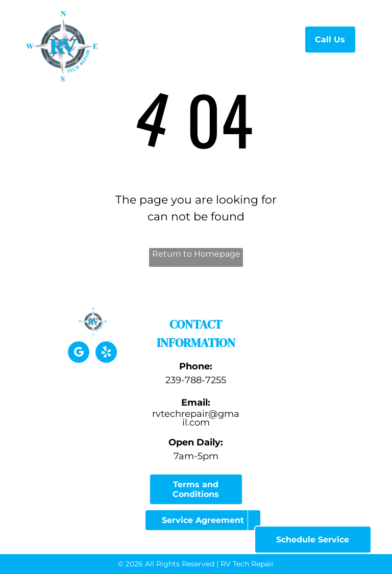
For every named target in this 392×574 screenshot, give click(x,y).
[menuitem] (173, 38)
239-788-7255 (196, 380)
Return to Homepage (196, 254)
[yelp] (106, 353)
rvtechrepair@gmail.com (196, 418)
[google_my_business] (79, 353)
